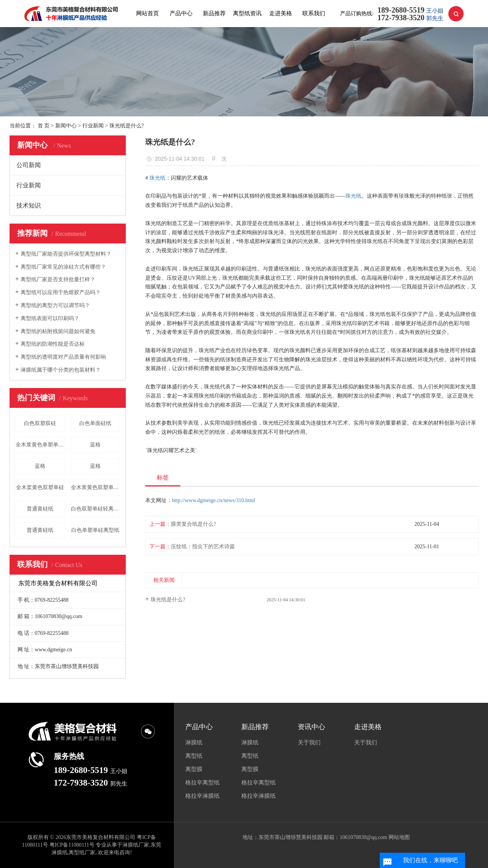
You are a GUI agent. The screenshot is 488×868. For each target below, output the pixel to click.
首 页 (44, 126)
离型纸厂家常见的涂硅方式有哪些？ (63, 267)
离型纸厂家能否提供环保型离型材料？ (66, 254)
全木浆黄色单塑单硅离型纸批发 (40, 445)
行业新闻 (93, 126)
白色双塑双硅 (40, 423)
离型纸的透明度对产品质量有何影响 (63, 357)
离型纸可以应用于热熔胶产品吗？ (61, 292)
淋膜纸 (194, 742)
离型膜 (194, 769)
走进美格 (281, 13)
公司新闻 (29, 165)
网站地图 (399, 837)
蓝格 (95, 445)
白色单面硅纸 (95, 423)
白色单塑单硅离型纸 (95, 530)
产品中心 (181, 13)
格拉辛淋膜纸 (202, 796)
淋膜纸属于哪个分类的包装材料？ (61, 370)
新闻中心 (66, 126)
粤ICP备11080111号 (72, 845)
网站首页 (148, 13)
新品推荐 (214, 13)
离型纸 (194, 756)
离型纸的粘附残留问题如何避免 (58, 331)
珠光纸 (157, 178)
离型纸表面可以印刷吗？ (50, 318)
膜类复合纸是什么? (193, 524)
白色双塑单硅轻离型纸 (96, 509)
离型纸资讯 (247, 13)
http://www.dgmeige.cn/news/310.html (213, 500)
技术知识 (29, 205)
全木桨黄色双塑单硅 (40, 487)
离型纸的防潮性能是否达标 (53, 344)
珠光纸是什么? (168, 600)
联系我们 (314, 13)
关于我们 (309, 742)
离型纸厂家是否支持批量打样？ (58, 279)
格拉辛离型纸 (202, 783)
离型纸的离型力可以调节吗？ (55, 305)
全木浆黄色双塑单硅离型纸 (96, 487)
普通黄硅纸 (40, 509)
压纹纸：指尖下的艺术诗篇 (203, 547)
